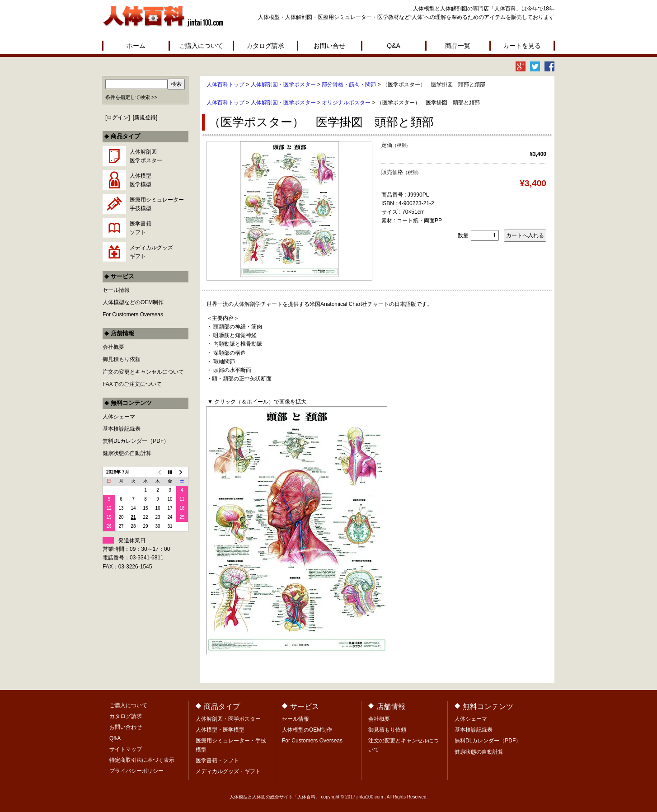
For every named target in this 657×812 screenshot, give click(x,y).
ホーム (136, 46)
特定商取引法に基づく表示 (142, 760)
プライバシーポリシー (136, 771)
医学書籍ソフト (141, 228)
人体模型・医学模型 (220, 730)
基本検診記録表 (122, 429)
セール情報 (116, 290)
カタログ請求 (265, 46)
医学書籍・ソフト (217, 760)
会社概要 (113, 347)
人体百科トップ (225, 84)
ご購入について (201, 46)
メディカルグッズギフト (151, 252)
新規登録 (145, 117)
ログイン (117, 117)
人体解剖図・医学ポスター (283, 84)
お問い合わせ (126, 727)
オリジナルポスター (346, 103)
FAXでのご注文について (132, 384)
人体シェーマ (119, 417)
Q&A (394, 46)
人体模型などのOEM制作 (133, 302)
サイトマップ (126, 749)
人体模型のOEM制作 (307, 730)
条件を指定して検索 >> (131, 97)
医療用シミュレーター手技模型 (157, 204)
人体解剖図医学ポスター (146, 156)
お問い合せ (329, 46)
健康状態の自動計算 (127, 453)
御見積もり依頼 (122, 359)
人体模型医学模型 (141, 180)
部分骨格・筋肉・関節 (349, 84)
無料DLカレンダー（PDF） (136, 441)
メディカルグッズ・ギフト (228, 771)
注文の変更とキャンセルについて (143, 372)
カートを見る (522, 46)
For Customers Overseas (133, 314)
